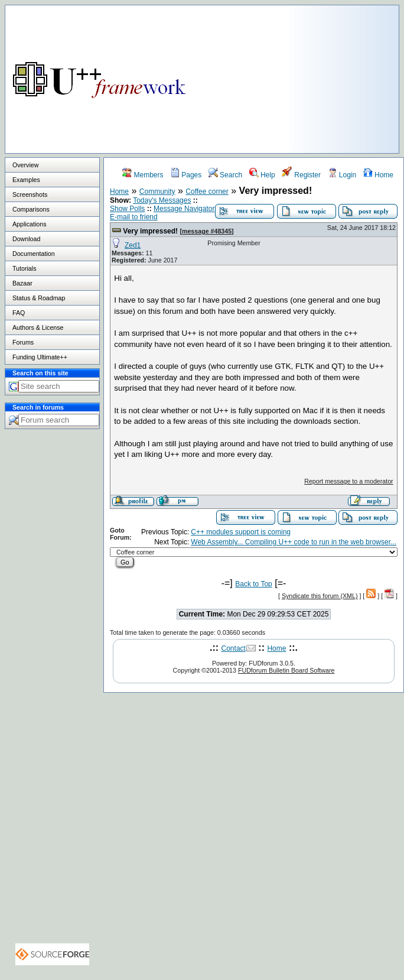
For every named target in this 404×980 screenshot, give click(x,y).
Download (26, 239)
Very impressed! (150, 231)
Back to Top (253, 584)
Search (225, 175)
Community (157, 192)
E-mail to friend (134, 217)
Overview (25, 165)
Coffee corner (207, 192)
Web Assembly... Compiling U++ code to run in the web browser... (294, 542)
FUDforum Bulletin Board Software (286, 670)
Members (143, 175)
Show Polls (127, 209)
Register (301, 175)
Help (262, 175)
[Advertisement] (354, 76)
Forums (23, 342)
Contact (234, 648)
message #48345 (207, 231)
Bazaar (22, 283)
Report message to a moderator (348, 481)
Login (342, 175)
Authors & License (38, 327)
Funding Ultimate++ (40, 357)
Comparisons (31, 209)
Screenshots (30, 194)
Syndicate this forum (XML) (320, 596)
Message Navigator (184, 209)
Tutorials (24, 268)
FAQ (19, 313)
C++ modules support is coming (241, 532)
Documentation (34, 254)
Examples (26, 180)
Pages (186, 175)
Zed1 (133, 245)
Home (378, 175)
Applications (29, 224)
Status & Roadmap (39, 298)
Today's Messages (162, 200)
